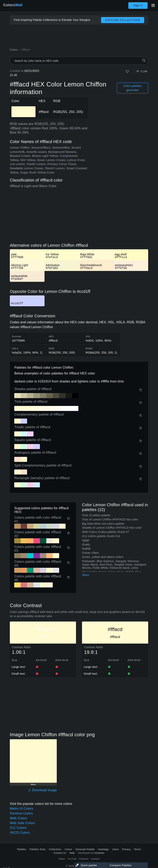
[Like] (127, 71)
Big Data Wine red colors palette (103, 524)
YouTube (72, 859)
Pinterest (84, 859)
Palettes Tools (38, 849)
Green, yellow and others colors (103, 557)
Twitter (62, 859)
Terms (137, 849)
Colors (13, 5)
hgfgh (86, 540)
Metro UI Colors (22, 809)
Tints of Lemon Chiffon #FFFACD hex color (110, 519)
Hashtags (103, 849)
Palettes (22, 849)
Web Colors (19, 818)
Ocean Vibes (90, 553)
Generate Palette (85, 849)
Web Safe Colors (22, 823)
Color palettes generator (133, 88)
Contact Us (60, 853)
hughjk (86, 549)
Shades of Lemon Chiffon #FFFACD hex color (112, 528)
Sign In (138, 5)
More (86, 575)
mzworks (99, 853)
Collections (55, 849)
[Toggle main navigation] (153, 5)
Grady (86, 545)
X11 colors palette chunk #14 (101, 536)
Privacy (126, 849)
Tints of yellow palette (96, 515)
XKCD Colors (20, 833)
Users (116, 849)
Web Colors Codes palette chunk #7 (105, 532)
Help (72, 853)
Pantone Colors (21, 813)
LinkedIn (95, 859)
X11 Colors (18, 828)
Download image (42, 790)
